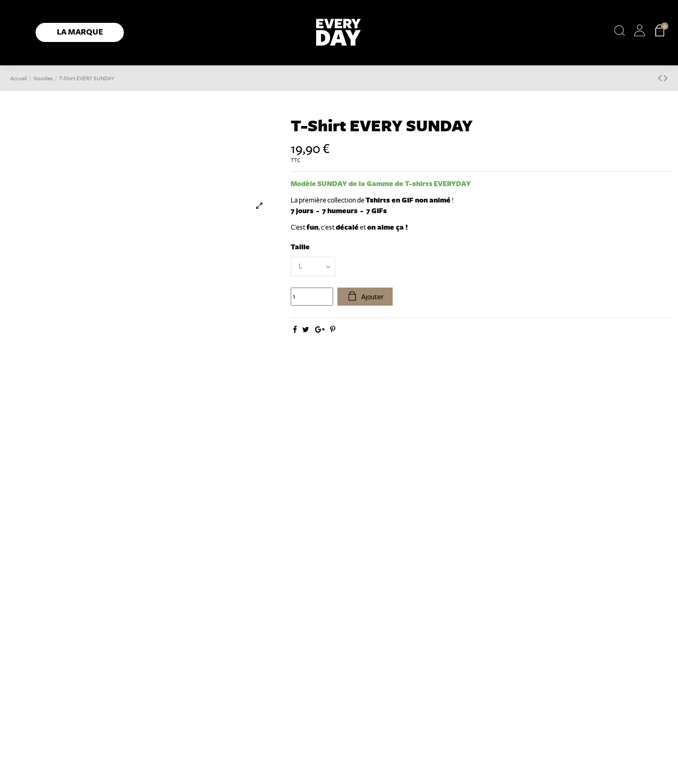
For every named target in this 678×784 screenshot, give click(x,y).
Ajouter (365, 297)
